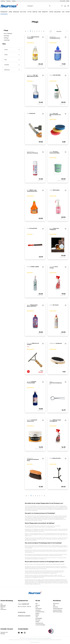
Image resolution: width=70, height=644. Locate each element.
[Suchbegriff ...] (37, 6)
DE (68, 1)
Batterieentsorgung (58, 612)
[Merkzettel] (62, 6)
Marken (37, 615)
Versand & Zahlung (57, 610)
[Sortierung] (61, 31)
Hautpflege (6, 36)
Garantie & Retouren (58, 608)
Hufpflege (6, 38)
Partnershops (39, 608)
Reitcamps (38, 620)
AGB (54, 605)
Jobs (37, 617)
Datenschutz (56, 604)
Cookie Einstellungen (40, 625)
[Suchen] (50, 6)
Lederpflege (7, 40)
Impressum (55, 607)
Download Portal (39, 623)
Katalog (37, 613)
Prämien (37, 622)
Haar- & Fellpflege (8, 33)
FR (67, 1)
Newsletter (38, 610)
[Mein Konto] (65, 6)
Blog (37, 607)
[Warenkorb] (68, 6)
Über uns (38, 605)
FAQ (36, 604)
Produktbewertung (40, 612)
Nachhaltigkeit (39, 618)
